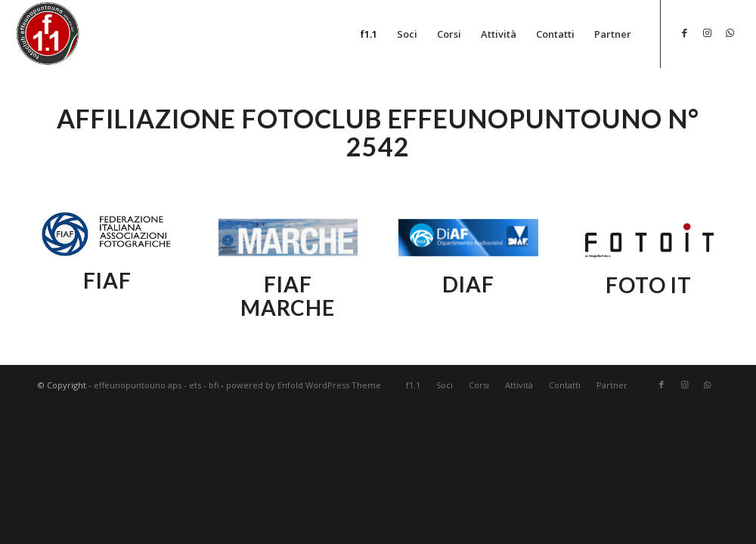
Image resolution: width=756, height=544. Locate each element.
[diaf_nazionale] (468, 238)
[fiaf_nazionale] (108, 235)
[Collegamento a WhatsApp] (730, 32)
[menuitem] (369, 34)
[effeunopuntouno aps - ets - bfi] (48, 33)
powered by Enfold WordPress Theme (304, 385)
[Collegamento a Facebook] (684, 32)
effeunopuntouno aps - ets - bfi (156, 385)
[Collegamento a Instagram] (707, 32)
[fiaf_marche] (288, 238)
